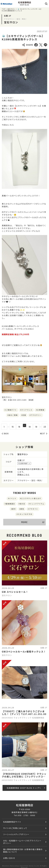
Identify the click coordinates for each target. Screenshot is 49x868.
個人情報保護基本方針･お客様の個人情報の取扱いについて (23, 851)
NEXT (44, 433)
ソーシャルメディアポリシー (16, 834)
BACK (5, 433)
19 (37, 427)
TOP (4, 9)
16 (18, 427)
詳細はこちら (23, 474)
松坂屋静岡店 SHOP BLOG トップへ (26, 788)
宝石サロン (12, 9)
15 (12, 427)
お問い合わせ (9, 858)
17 (25, 427)
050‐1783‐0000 (26, 815)
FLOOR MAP (24, 463)
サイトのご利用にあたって (15, 828)
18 (31, 427)
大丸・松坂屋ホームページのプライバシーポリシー (22, 842)
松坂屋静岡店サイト (12, 822)
